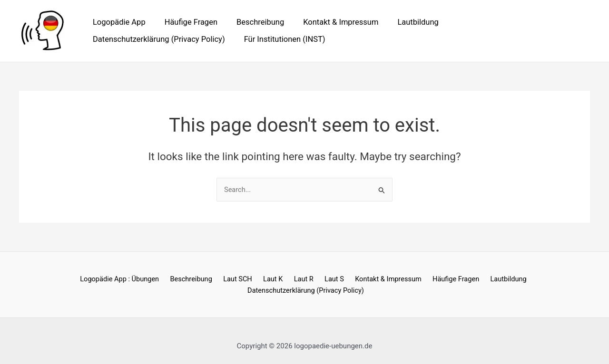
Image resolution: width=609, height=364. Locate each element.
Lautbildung (403, 22)
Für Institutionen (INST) (132, 39)
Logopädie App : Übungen (69, 279)
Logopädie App (118, 22)
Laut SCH (182, 279)
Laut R (241, 279)
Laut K (214, 279)
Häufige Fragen (186, 22)
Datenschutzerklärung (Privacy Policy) (505, 22)
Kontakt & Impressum (329, 22)
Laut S (268, 279)
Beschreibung (252, 22)
